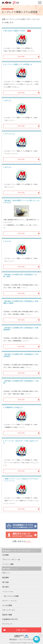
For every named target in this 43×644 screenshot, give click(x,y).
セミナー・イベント (10, 601)
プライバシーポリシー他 (11, 559)
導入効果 (6, 582)
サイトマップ (7, 624)
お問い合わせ (22, 630)
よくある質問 (7, 605)
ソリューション (8, 591)
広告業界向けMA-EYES (10, 619)
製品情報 (6, 577)
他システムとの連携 (11, 596)
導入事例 (6, 587)
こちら (28, 541)
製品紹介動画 (7, 615)
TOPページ (6, 573)
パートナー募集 (8, 564)
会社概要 (6, 555)
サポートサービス (9, 610)
